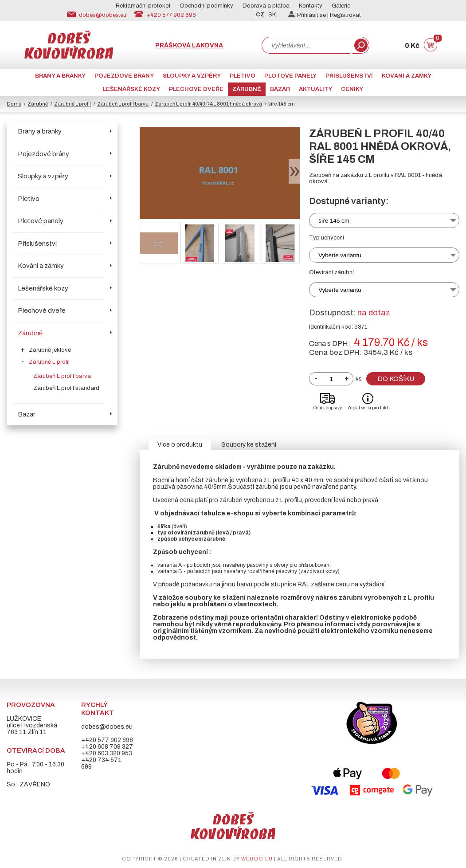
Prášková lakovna (190, 45)
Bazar (280, 89)
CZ (260, 15)
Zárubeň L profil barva (123, 104)
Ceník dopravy (328, 408)
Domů (14, 104)
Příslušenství (349, 76)
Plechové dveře (196, 89)
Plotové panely (290, 76)
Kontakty (311, 6)
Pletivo (243, 76)
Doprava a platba (266, 6)
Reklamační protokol (143, 6)
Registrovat (345, 15)
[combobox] (306, 45)
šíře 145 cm (334, 221)
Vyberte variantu (340, 255)
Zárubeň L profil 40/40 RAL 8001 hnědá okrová (208, 104)
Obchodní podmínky (206, 6)
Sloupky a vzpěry (192, 76)
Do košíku (396, 379)
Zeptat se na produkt (368, 408)
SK (272, 15)
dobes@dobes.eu (103, 15)
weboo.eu (257, 859)
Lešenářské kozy (131, 89)
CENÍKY (352, 89)
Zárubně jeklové (50, 350)
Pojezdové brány (124, 76)
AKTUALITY (315, 89)
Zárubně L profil (72, 104)
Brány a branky (60, 76)
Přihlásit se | (309, 15)
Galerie (341, 6)
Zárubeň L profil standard (66, 388)
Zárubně (247, 89)
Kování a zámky (407, 76)
